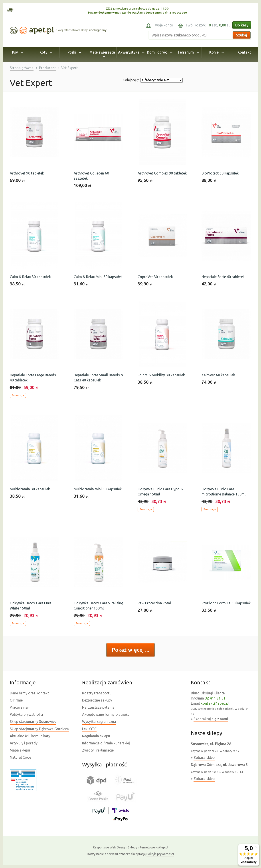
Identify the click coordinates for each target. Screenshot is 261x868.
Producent (47, 68)
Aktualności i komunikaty (30, 736)
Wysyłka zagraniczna (99, 722)
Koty (45, 52)
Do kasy (242, 25)
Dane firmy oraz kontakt (29, 693)
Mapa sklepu (20, 750)
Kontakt (244, 52)
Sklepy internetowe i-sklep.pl (131, 847)
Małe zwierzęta (102, 54)
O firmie (16, 700)
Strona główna (22, 68)
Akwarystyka (131, 52)
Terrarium (188, 52)
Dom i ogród (159, 52)
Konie (216, 52)
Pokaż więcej (129, 650)
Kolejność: (131, 80)
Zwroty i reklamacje (98, 750)
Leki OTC (89, 729)
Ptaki (74, 52)
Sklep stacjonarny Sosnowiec (33, 722)
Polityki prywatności (160, 854)
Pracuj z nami (21, 707)
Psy (17, 52)
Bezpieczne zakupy (97, 700)
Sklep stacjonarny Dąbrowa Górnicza (39, 729)
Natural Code (20, 757)
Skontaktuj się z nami (211, 719)
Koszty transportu (97, 693)
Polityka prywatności (26, 714)
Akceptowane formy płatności (106, 714)
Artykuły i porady (24, 743)
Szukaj (242, 35)
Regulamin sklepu (96, 736)
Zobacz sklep (204, 758)
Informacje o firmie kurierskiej (106, 743)
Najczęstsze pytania (98, 707)
